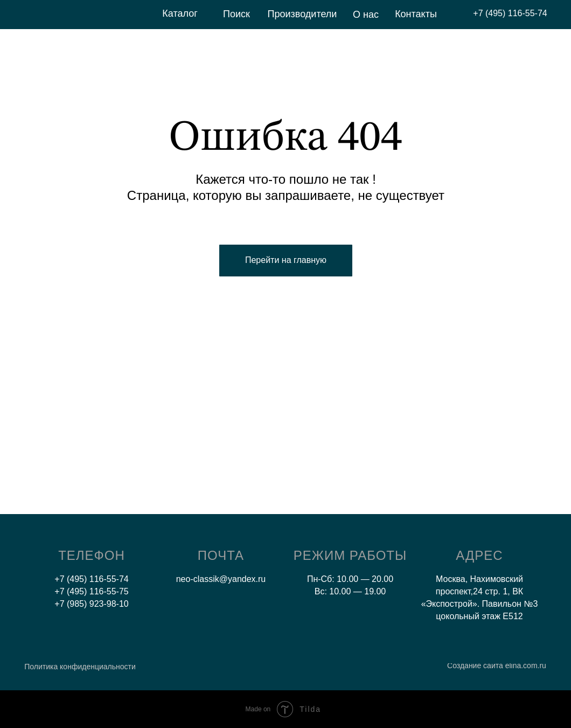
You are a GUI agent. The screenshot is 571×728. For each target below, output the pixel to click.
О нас (366, 15)
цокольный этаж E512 (479, 616)
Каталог (180, 13)
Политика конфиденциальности (80, 667)
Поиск (236, 14)
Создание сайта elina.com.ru (497, 665)
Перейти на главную (286, 260)
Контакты (416, 14)
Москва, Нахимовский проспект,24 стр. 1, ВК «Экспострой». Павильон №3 (480, 591)
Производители (302, 14)
